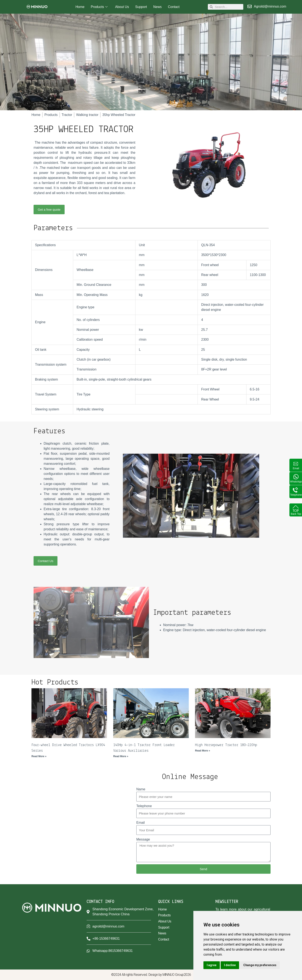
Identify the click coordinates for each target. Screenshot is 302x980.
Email (141, 823)
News (158, 7)
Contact (174, 7)
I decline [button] (230, 965)
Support (141, 7)
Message (143, 839)
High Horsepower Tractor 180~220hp (226, 745)
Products (99, 7)
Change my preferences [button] (260, 965)
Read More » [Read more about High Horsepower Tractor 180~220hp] (202, 751)
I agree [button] (212, 965)
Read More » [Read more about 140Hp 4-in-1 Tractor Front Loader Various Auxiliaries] (121, 756)
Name (141, 789)
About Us (122, 7)
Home (80, 7)
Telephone (144, 806)
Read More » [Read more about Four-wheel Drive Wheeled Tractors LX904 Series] (39, 756)
